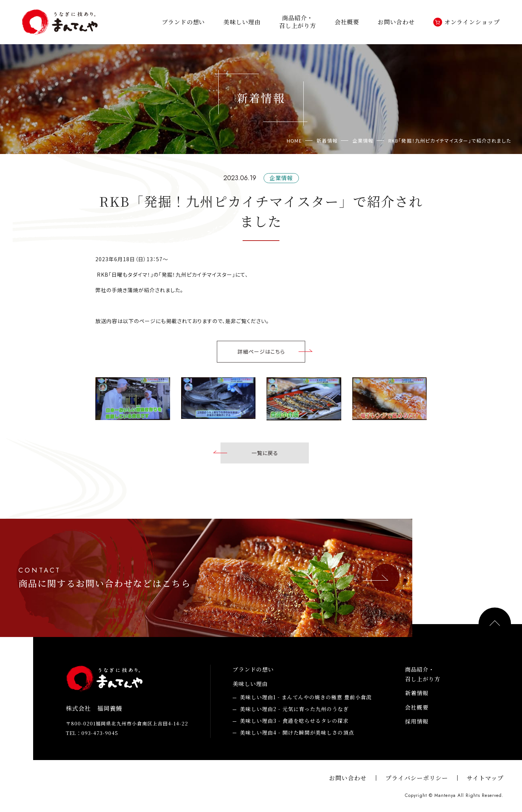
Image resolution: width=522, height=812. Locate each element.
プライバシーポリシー (417, 778)
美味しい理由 (242, 22)
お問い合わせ (396, 22)
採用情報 (417, 721)
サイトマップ (485, 778)
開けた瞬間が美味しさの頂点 (297, 733)
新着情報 (417, 693)
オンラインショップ (472, 22)
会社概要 (347, 22)
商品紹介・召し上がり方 (298, 22)
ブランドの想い (184, 22)
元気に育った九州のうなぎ (294, 709)
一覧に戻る (265, 453)
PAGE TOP (495, 624)
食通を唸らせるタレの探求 (294, 721)
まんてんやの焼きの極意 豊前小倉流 (306, 697)
